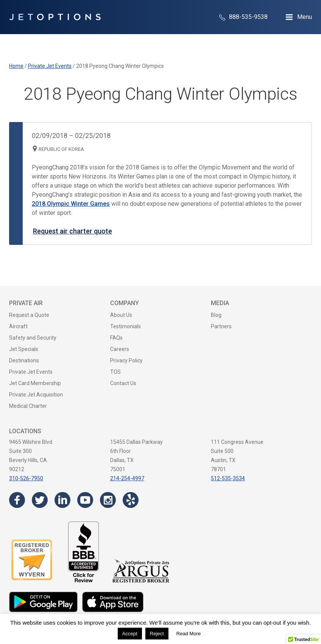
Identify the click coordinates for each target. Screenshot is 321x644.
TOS (115, 372)
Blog (216, 315)
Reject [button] (157, 634)
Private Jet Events (31, 372)
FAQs (116, 338)
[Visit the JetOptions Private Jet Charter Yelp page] (131, 500)
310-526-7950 (26, 478)
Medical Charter (28, 406)
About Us (121, 315)
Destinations (24, 360)
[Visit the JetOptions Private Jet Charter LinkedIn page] (62, 500)
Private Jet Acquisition (36, 395)
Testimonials (125, 326)
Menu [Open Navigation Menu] (305, 17)
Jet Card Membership (35, 383)
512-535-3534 (228, 478)
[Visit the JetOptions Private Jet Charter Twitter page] (40, 500)
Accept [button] (130, 634)
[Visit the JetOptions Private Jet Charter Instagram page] (108, 500)
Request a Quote (29, 315)
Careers (120, 349)
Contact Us (123, 383)
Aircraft (18, 326)
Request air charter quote (72, 231)
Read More (189, 634)
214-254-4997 (127, 478)
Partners (221, 326)
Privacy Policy (126, 360)
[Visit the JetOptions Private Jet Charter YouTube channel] (85, 500)
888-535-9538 (243, 17)
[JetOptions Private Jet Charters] (55, 17)
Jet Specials (24, 349)
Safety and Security (33, 338)
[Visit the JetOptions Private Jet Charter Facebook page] (17, 500)
